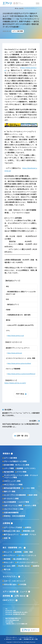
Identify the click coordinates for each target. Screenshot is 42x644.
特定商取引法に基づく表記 (31, 639)
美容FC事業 (33, 495)
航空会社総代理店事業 (12, 488)
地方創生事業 (9, 472)
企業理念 (28, 527)
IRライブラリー (10, 556)
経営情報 (18, 552)
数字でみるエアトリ (11, 535)
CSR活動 (23, 584)
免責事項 (36, 566)
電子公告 (7, 570)
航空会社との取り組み (12, 531)
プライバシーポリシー (12, 637)
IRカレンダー (9, 562)
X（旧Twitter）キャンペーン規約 (13, 639)
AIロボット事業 (30, 506)
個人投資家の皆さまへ (21, 559)
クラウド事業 (22, 472)
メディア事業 (9, 468)
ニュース (21, 8)
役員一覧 (7, 538)
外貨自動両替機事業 (11, 513)
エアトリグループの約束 (13, 527)
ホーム (17, 8)
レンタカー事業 (29, 488)
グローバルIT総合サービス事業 (15, 461)
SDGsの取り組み (10, 584)
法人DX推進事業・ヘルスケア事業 (16, 502)
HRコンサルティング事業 (13, 485)
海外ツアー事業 (10, 492)
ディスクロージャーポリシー (27, 562)
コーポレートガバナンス (27, 556)
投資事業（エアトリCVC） (27, 468)
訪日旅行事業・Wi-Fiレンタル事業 (17, 465)
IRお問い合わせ (24, 566)
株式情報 (7, 559)
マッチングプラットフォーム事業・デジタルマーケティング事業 (21, 476)
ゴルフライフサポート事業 (14, 509)
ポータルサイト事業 (11, 499)
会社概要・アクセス (29, 535)
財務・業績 (29, 552)
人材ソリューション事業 (13, 506)
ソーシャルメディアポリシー (27, 637)
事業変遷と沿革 (29, 531)
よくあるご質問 (10, 566)
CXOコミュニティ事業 (12, 481)
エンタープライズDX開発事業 (15, 495)
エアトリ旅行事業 (10, 458)
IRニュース (8, 552)
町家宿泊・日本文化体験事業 (15, 516)
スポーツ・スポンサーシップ (15, 581)
